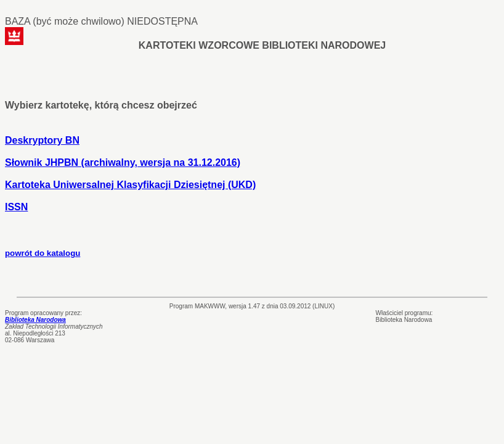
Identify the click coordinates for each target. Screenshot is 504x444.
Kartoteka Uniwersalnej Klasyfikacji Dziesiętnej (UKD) (130, 185)
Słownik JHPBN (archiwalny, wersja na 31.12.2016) (123, 162)
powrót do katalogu (43, 253)
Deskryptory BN (42, 140)
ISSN (16, 207)
